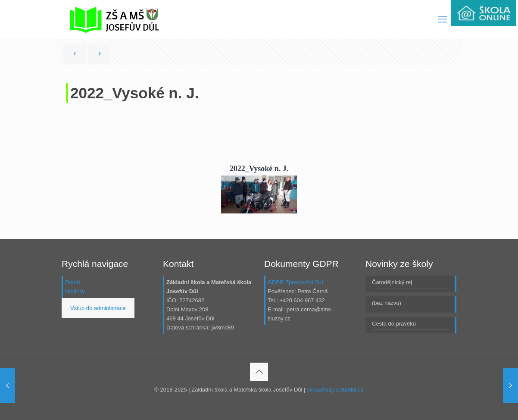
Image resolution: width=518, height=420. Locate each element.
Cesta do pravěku (394, 324)
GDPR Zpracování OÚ (295, 282)
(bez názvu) (387, 303)
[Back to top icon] (259, 372)
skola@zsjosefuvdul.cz (335, 390)
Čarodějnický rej (392, 282)
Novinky (75, 291)
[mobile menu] (443, 19)
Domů (73, 282)
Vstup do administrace (98, 308)
